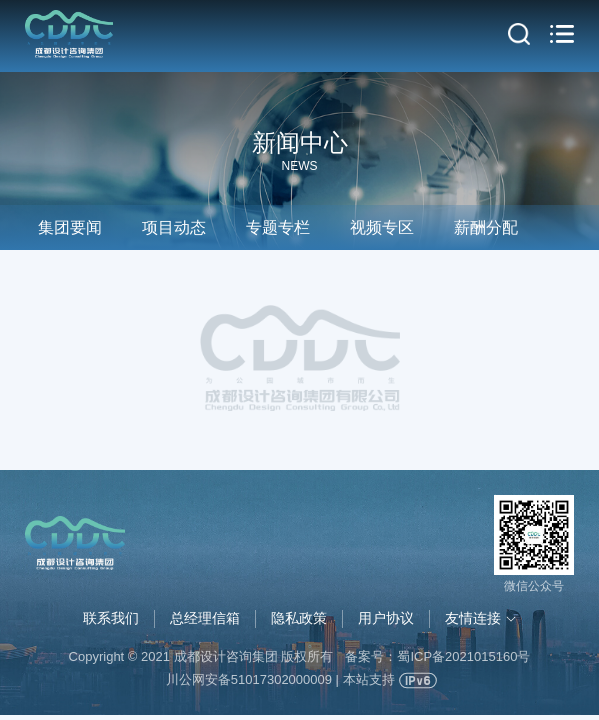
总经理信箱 (205, 618)
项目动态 (174, 227)
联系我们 (111, 618)
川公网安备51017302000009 (249, 679)
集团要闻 (70, 227)
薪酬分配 (486, 227)
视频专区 (382, 227)
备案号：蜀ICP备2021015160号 (437, 656)
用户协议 (386, 618)
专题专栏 (278, 227)
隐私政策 (299, 618)
